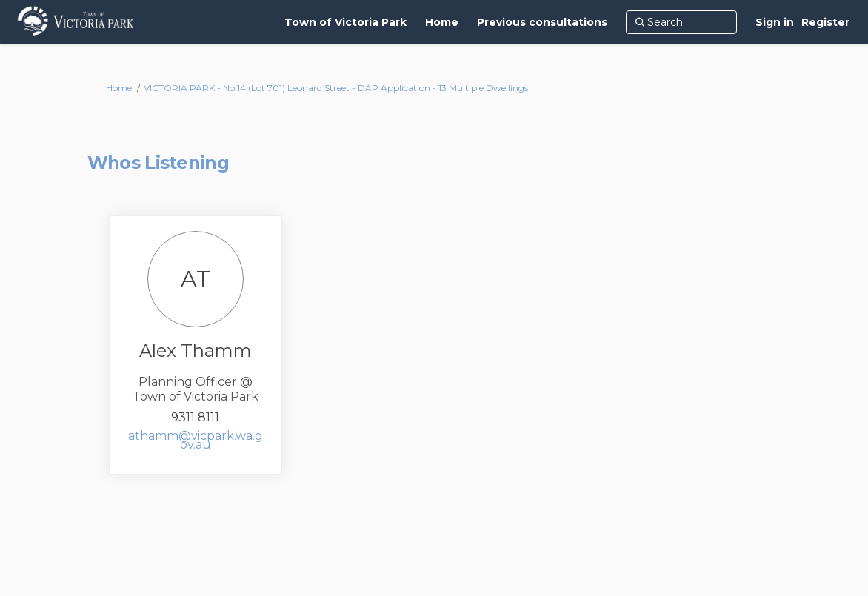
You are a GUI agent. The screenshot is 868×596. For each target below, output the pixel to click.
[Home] (442, 22)
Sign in (775, 22)
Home (119, 88)
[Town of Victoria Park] (345, 22)
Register (825, 22)
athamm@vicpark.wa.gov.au (196, 440)
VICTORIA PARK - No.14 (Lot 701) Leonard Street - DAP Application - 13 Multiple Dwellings (336, 88)
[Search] (681, 22)
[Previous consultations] (542, 22)
